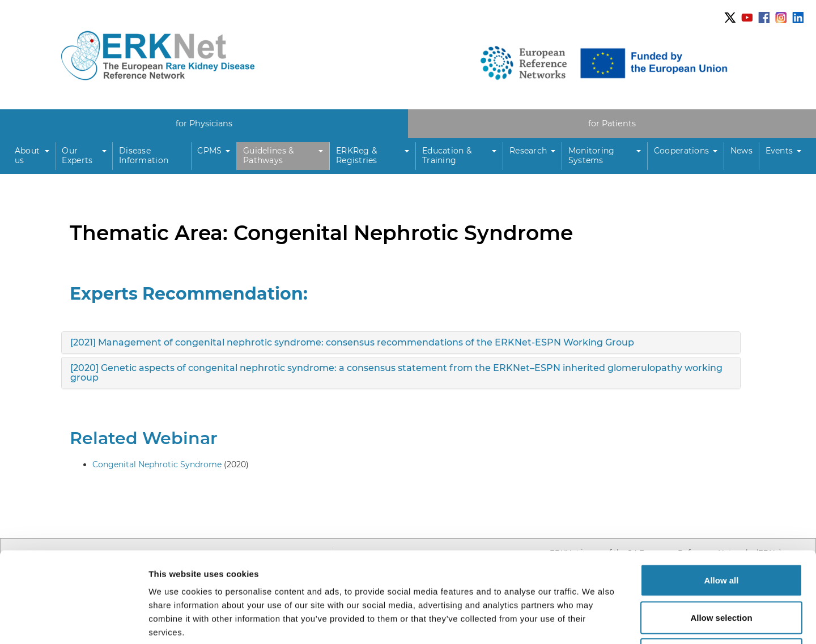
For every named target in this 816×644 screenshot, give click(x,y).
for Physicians (204, 123)
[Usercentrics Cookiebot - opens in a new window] (73, 622)
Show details (595, 622)
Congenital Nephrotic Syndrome (157, 464)
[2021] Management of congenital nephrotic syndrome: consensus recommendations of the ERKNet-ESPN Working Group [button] (352, 342)
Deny (722, 570)
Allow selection (721, 533)
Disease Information (144, 156)
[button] (32, 156)
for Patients (612, 123)
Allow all (722, 495)
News (741, 151)
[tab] (401, 343)
